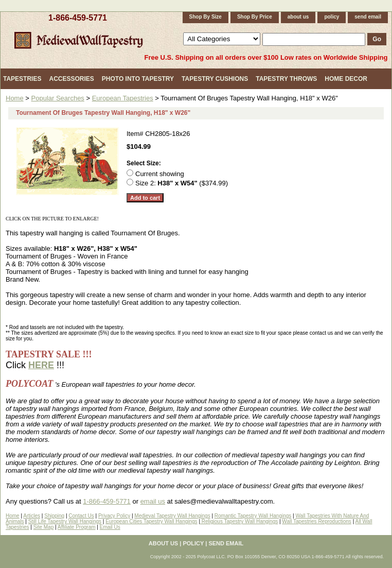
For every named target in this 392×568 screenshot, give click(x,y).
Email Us (110, 527)
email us (153, 501)
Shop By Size (206, 17)
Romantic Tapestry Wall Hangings (253, 516)
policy (332, 17)
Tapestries (22, 79)
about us (298, 17)
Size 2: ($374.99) (182, 183)
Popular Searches (58, 98)
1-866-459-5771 (78, 18)
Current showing (160, 174)
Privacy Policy (114, 516)
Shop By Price (255, 17)
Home (15, 98)
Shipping (54, 516)
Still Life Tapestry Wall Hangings (65, 521)
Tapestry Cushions (215, 79)
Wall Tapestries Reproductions (317, 521)
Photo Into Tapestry (138, 79)
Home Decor (346, 79)
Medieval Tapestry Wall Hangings (172, 516)
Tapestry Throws (286, 79)
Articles (32, 516)
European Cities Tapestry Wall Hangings (151, 521)
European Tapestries (123, 98)
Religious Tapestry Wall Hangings (239, 521)
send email (368, 17)
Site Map (43, 527)
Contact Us (81, 516)
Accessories (71, 79)
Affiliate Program (77, 527)
